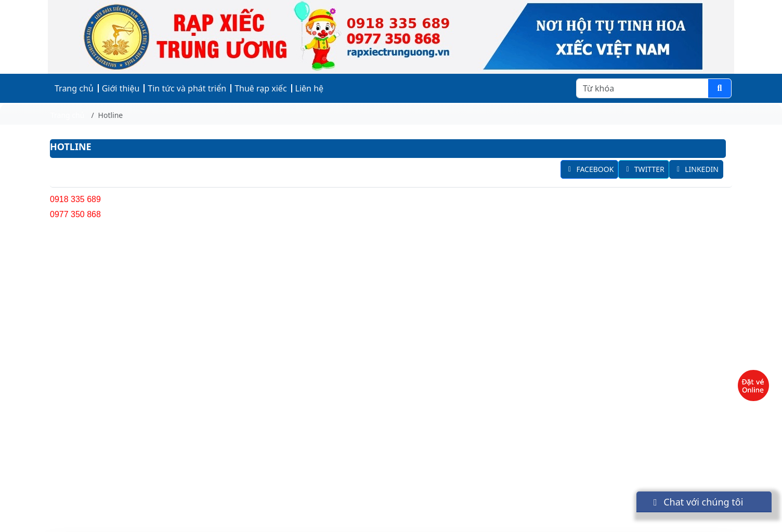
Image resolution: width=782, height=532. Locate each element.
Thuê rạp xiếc (260, 88)
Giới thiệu (121, 88)
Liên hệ (310, 88)
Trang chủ (74, 88)
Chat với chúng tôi (696, 502)
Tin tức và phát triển (187, 88)
